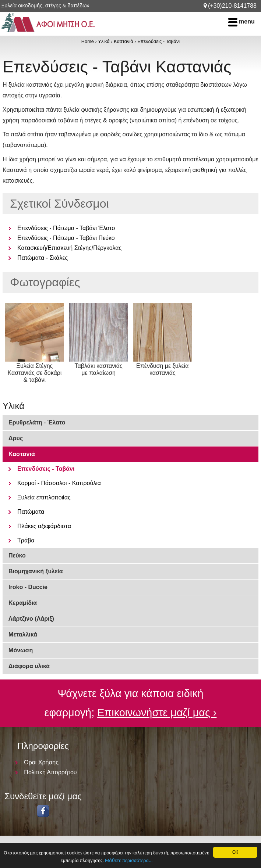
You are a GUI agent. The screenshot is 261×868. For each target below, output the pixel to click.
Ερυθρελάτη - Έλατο (37, 422)
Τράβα (26, 540)
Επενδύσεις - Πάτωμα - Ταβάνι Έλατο (66, 228)
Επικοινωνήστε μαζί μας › (157, 713)
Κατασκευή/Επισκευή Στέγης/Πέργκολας (69, 248)
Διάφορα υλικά (29, 666)
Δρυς (16, 438)
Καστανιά (124, 41)
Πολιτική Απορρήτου (50, 772)
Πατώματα (31, 512)
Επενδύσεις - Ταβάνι (158, 41)
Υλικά (104, 41)
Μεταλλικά (23, 634)
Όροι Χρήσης (41, 762)
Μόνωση (21, 650)
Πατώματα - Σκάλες (43, 258)
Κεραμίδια (23, 603)
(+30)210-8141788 (232, 6)
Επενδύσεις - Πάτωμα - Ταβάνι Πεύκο (66, 238)
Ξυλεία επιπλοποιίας (44, 497)
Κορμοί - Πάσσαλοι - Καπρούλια (59, 483)
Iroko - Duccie (28, 587)
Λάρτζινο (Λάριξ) (31, 619)
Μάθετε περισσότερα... (129, 860)
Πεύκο (17, 555)
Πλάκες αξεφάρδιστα (44, 526)
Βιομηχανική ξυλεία (36, 571)
